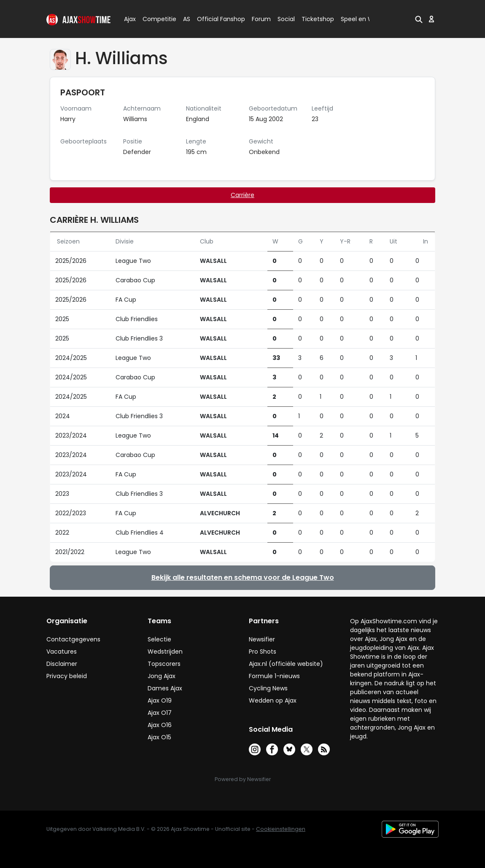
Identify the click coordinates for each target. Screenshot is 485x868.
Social (285, 19)
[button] (419, 19)
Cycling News (268, 688)
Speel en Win (360, 19)
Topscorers (164, 664)
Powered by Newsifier (243, 779)
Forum (261, 19)
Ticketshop (318, 19)
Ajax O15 (159, 737)
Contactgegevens (73, 639)
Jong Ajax (162, 676)
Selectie (159, 639)
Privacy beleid (67, 676)
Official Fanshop (216, 19)
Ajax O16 (160, 725)
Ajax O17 (160, 713)
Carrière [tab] (242, 195)
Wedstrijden (165, 652)
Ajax (129, 19)
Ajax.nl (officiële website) (286, 664)
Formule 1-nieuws (274, 676)
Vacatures (62, 652)
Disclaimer (62, 664)
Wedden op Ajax (273, 700)
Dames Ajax (165, 688)
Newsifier (262, 639)
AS (187, 19)
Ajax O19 (160, 700)
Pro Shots (263, 652)
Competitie (156, 19)
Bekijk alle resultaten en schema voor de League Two (243, 577)
